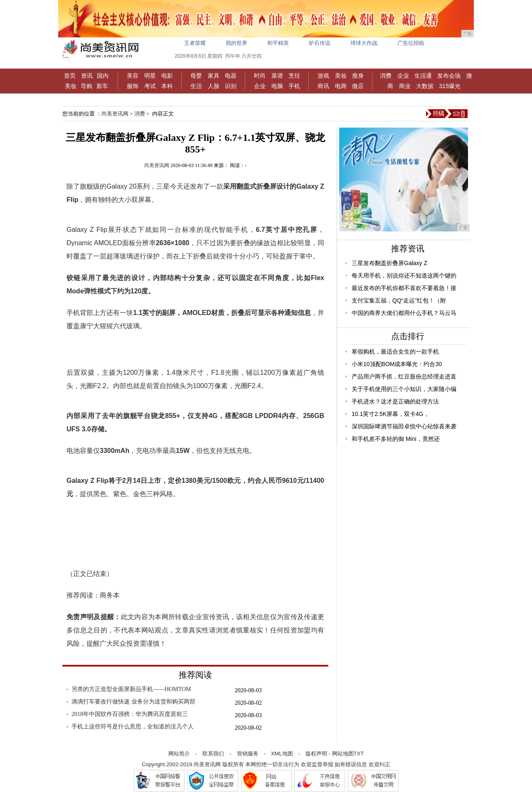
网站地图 (343, 754)
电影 (167, 76)
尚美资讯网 (115, 114)
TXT (359, 754)
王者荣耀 (195, 43)
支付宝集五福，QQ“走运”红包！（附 (399, 300)
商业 (405, 86)
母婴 (196, 76)
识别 (231, 86)
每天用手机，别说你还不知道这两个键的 (404, 275)
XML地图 (282, 754)
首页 (70, 76)
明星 (150, 76)
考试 (150, 86)
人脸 (214, 86)
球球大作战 (364, 43)
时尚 (260, 76)
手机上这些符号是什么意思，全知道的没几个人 (133, 727)
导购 (86, 86)
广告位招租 (411, 43)
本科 (167, 86)
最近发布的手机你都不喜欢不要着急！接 (404, 288)
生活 (196, 86)
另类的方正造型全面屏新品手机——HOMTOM (131, 689)
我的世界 (236, 43)
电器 (231, 76)
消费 (386, 76)
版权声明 (316, 754)
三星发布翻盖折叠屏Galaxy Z (389, 263)
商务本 (110, 595)
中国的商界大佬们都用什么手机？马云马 (404, 313)
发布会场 (449, 76)
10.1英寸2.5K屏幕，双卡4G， (390, 414)
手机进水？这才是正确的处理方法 (395, 401)
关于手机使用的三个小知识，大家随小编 (404, 389)
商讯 (323, 86)
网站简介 (179, 754)
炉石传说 (320, 43)
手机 (294, 86)
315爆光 (449, 86)
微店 (358, 86)
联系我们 (213, 754)
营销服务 (248, 754)
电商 (341, 86)
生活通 (423, 76)
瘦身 (358, 76)
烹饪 (294, 76)
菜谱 (277, 76)
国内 (103, 76)
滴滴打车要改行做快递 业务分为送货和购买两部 (133, 702)
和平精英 (278, 43)
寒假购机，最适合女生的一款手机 (395, 352)
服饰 (133, 86)
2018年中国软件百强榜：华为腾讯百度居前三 (130, 714)
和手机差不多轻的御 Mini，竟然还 (396, 439)
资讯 (87, 76)
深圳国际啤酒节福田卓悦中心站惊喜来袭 (404, 426)
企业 (260, 86)
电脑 (277, 86)
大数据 (425, 86)
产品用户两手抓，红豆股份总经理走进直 (404, 376)
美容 (133, 76)
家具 (214, 76)
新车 (102, 86)
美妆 (71, 86)
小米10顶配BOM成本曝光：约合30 (397, 364)
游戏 (323, 76)
